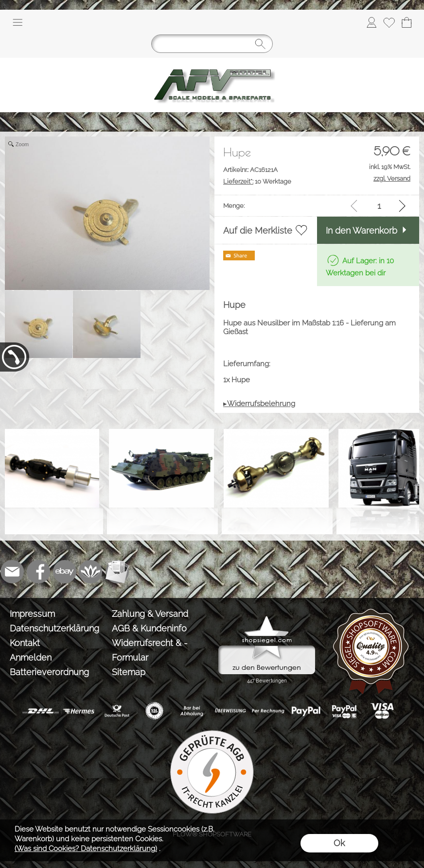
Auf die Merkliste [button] (258, 230)
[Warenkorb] (406, 22)
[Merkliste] (389, 22)
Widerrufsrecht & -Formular (150, 650)
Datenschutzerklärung (54, 628)
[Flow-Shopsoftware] (91, 572)
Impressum (32, 614)
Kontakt (25, 643)
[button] (18, 22)
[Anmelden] (371, 22)
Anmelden (31, 657)
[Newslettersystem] (117, 572)
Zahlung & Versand (150, 614)
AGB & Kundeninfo (149, 628)
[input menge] (379, 206)
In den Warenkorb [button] (362, 230)
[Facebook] (38, 572)
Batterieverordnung (49, 672)
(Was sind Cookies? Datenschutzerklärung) (86, 849)
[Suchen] (212, 44)
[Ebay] (65, 572)
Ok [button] (339, 843)
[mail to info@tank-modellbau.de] (12, 572)
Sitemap (129, 672)
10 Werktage (257, 181)
